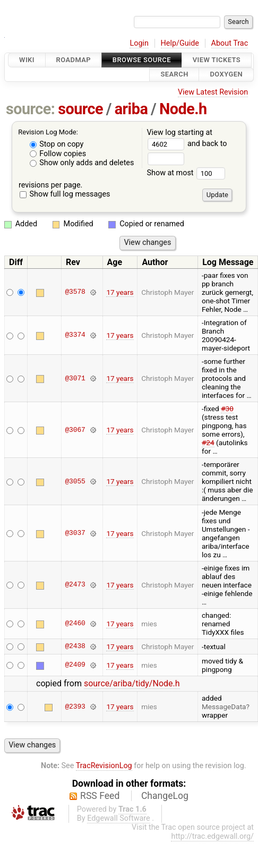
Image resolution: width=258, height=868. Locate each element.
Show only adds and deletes (82, 163)
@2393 (75, 707)
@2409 (75, 665)
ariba (131, 109)
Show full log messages (65, 194)
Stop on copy (57, 144)
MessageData (224, 707)
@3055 (75, 481)
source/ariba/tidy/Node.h (132, 683)
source (80, 109)
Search (174, 75)
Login (139, 43)
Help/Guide (180, 43)
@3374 (75, 335)
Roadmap (74, 60)
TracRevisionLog (104, 766)
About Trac (230, 43)
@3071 (75, 378)
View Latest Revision (213, 92)
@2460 (75, 624)
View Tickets (217, 60)
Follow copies (58, 154)
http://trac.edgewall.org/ (212, 836)
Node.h (183, 109)
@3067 (75, 430)
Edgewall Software (119, 818)
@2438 (75, 646)
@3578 (75, 292)
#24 (208, 442)
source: (31, 109)
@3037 (75, 533)
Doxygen (226, 75)
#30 (227, 409)
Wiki (27, 60)
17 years (120, 292)
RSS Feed (100, 796)
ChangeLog (165, 796)
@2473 (75, 585)
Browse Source (142, 60)
